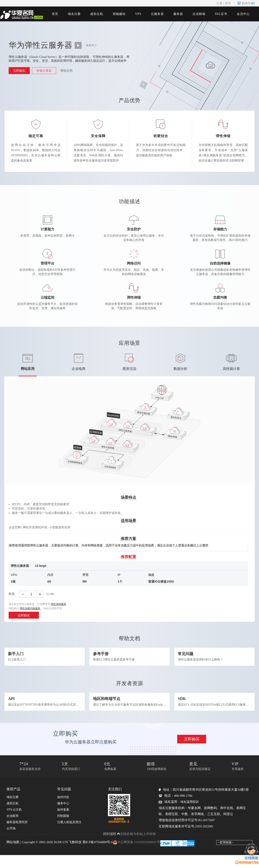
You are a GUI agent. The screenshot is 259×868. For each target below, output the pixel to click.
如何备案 (63, 816)
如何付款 (63, 804)
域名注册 (74, 14)
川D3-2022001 (204, 833)
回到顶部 (112, 840)
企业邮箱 (199, 14)
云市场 (11, 835)
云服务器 (157, 14)
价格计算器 (44, 71)
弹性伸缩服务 (59, 604)
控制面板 (63, 823)
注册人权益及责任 (69, 829)
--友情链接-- (226, 849)
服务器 (178, 14)
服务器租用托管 (17, 829)
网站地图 (13, 849)
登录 (228, 3)
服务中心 (63, 810)
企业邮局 (13, 823)
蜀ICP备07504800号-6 (98, 849)
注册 (219, 3)
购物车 (246, 3)
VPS (138, 14)
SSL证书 (221, 14)
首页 (55, 14)
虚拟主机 (97, 14)
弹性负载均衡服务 (31, 609)
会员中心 (243, 14)
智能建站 (119, 14)
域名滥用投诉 (190, 809)
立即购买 (19, 71)
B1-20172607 (207, 827)
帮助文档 (66, 71)
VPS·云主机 (14, 816)
